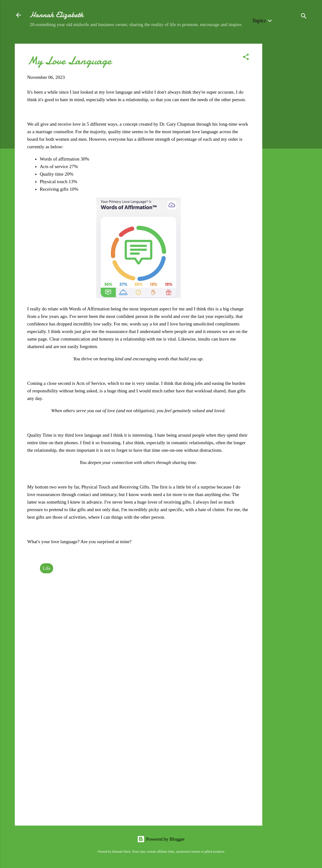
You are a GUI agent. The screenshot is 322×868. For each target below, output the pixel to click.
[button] (246, 58)
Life (47, 568)
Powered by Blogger (161, 839)
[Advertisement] (287, 138)
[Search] (304, 17)
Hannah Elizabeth (57, 15)
